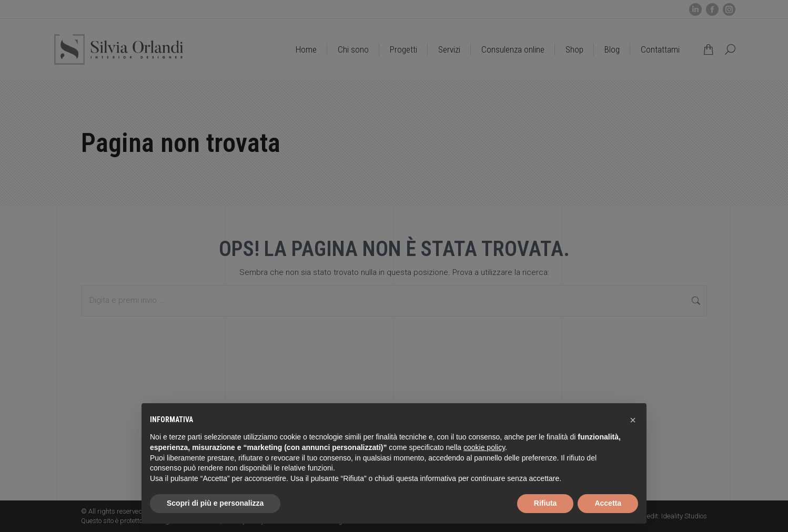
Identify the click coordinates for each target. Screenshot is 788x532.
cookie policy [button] (484, 447)
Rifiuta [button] (545, 503)
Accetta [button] (608, 503)
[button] (633, 420)
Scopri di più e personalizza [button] (215, 503)
